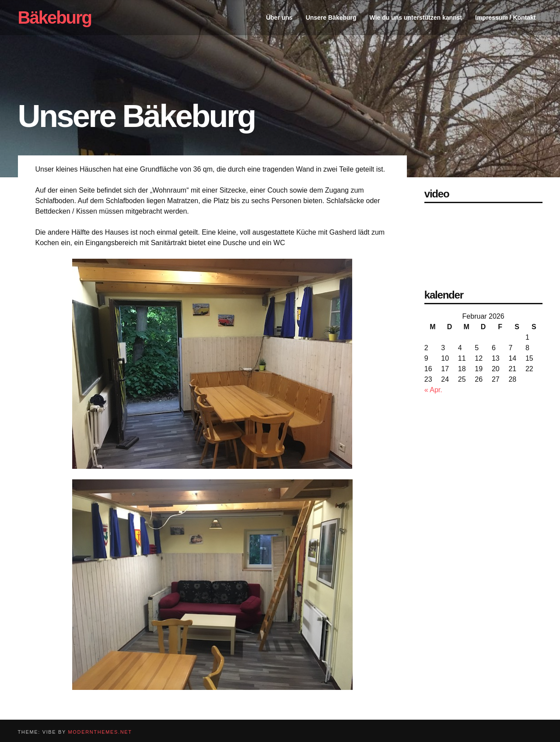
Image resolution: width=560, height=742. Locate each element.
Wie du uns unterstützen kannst (416, 18)
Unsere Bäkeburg (331, 18)
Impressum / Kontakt (505, 18)
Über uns (279, 18)
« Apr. (433, 390)
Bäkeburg (55, 18)
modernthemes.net (100, 732)
